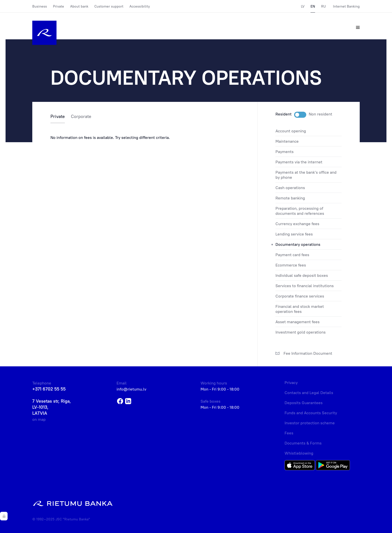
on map (39, 419)
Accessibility (140, 6)
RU (324, 6)
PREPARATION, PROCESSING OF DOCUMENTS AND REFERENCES (300, 211)
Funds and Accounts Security (311, 413)
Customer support (109, 6)
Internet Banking (346, 6)
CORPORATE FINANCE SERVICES (300, 296)
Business (40, 6)
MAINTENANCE (287, 141)
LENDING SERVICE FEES (294, 234)
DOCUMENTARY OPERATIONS (298, 244)
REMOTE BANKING (290, 198)
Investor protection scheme (310, 423)
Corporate (81, 117)
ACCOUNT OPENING (291, 131)
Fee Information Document (304, 353)
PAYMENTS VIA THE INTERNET (299, 162)
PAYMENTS (285, 152)
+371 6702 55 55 (49, 389)
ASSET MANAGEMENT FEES (298, 322)
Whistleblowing (299, 453)
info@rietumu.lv (131, 389)
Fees (289, 433)
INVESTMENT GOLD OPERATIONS (301, 332)
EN (313, 6)
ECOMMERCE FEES (291, 265)
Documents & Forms (303, 443)
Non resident (320, 114)
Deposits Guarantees (304, 403)
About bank (79, 6)
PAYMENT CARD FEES (292, 255)
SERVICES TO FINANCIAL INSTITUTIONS (305, 286)
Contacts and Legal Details (309, 393)
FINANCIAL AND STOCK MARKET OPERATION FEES (300, 309)
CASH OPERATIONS (290, 188)
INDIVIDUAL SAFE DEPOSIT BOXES (302, 275)
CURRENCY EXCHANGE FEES (297, 224)
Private (59, 6)
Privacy (291, 382)
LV (303, 6)
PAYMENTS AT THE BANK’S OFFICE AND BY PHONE (306, 175)
